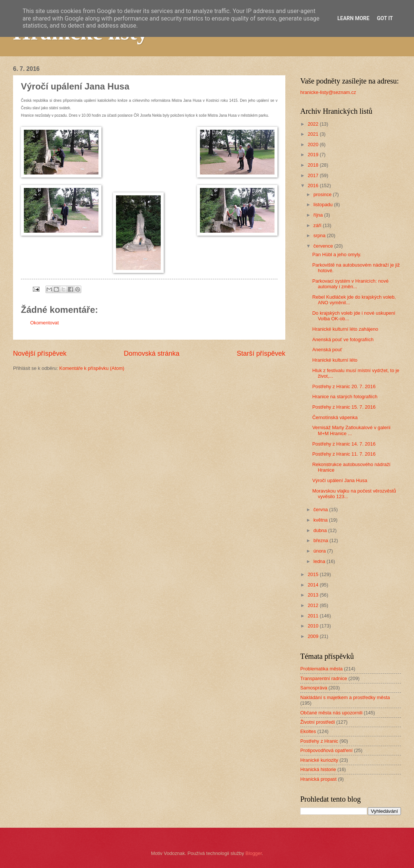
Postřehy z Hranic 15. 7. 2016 (344, 407)
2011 (314, 616)
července (324, 246)
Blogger (254, 853)
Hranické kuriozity (319, 760)
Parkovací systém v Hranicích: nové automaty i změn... (350, 284)
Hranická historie (318, 769)
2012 (314, 605)
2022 (314, 124)
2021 (314, 134)
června (321, 510)
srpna (320, 235)
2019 (314, 155)
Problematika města (322, 669)
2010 (314, 626)
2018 (314, 165)
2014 (314, 585)
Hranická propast (318, 779)
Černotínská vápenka (335, 417)
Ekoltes (308, 731)
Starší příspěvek (261, 353)
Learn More (353, 18)
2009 (314, 636)
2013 (314, 595)
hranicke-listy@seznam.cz (328, 92)
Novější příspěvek (40, 353)
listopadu (324, 205)
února (320, 551)
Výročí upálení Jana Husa (340, 480)
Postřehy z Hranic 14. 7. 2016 (344, 444)
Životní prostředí (318, 722)
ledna (320, 561)
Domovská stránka (152, 353)
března (321, 540)
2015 (314, 574)
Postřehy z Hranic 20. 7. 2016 (344, 386)
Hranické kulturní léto (335, 360)
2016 (314, 185)
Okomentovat (45, 323)
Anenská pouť (327, 350)
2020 (314, 144)
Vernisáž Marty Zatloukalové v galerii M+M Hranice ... (351, 430)
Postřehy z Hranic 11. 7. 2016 (344, 454)
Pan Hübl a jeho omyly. (337, 254)
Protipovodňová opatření (326, 750)
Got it (385, 18)
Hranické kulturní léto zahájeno (345, 329)
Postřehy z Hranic (319, 741)
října (319, 215)
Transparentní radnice (324, 678)
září (318, 225)
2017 (314, 175)
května (321, 520)
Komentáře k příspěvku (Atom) (92, 368)
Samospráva (314, 688)
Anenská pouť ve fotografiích (343, 339)
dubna (321, 530)
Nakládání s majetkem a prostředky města (345, 697)
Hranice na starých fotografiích (345, 397)
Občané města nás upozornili (331, 713)
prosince (323, 194)
